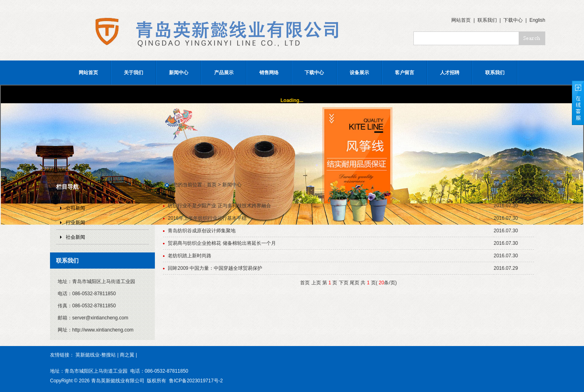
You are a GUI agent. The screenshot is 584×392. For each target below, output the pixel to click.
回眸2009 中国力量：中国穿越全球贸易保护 (215, 268)
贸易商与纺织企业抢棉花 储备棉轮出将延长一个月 (222, 243)
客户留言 (405, 73)
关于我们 (133, 73)
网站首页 (461, 20)
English (537, 20)
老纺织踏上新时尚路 (190, 256)
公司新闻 (75, 208)
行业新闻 (75, 223)
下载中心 (513, 20)
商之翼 (127, 355)
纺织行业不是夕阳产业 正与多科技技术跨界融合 (219, 206)
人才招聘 (450, 73)
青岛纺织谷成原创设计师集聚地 (202, 231)
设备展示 (359, 73)
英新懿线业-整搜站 (96, 355)
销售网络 (269, 73)
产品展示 (224, 73)
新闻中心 (179, 73)
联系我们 (487, 20)
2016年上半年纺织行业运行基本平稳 (207, 218)
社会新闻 (75, 237)
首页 (212, 185)
